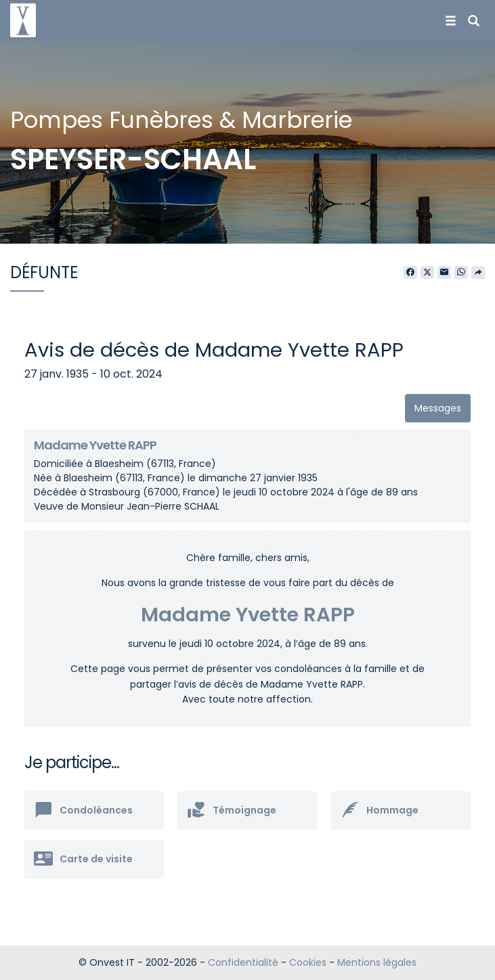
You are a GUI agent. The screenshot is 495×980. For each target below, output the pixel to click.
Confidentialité (243, 962)
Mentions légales (377, 962)
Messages (438, 408)
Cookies (308, 962)
